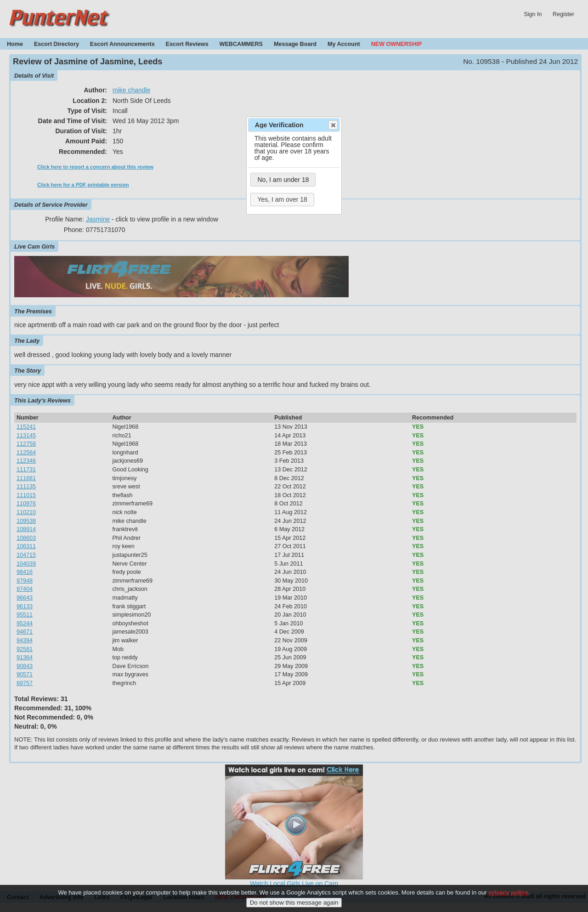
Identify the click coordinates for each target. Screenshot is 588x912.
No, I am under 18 (283, 180)
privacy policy (508, 901)
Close (333, 125)
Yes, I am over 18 (282, 199)
